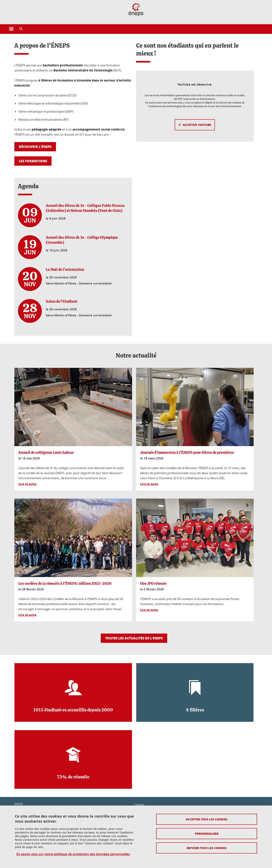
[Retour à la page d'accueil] (136, 10)
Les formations (33, 161)
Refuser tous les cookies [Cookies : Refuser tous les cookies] (207, 848)
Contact (139, 805)
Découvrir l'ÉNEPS (35, 147)
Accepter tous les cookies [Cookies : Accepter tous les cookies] (207, 819)
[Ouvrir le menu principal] (11, 29)
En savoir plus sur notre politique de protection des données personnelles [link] (73, 854)
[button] (21, 29)
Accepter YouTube (197, 118)
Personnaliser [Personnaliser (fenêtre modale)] (207, 833)
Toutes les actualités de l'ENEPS (134, 638)
